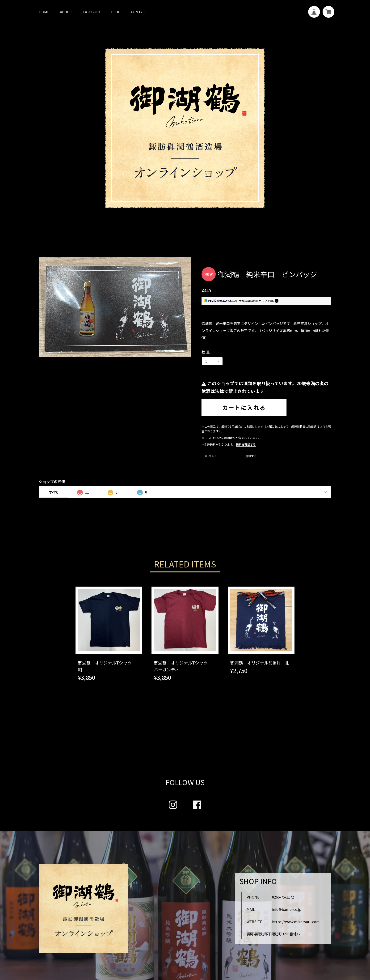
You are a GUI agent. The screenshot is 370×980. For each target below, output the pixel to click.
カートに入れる (244, 407)
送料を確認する (246, 444)
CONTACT (139, 12)
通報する (251, 456)
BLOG (116, 12)
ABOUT (66, 12)
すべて (54, 492)
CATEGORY (92, 12)
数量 (206, 352)
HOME (44, 12)
